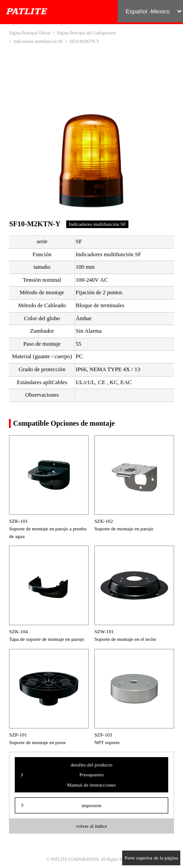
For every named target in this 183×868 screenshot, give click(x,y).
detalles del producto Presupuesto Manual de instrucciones (91, 775)
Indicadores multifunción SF (38, 41)
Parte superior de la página (151, 858)
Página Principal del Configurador (87, 33)
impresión (91, 805)
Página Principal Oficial (30, 33)
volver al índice (92, 826)
